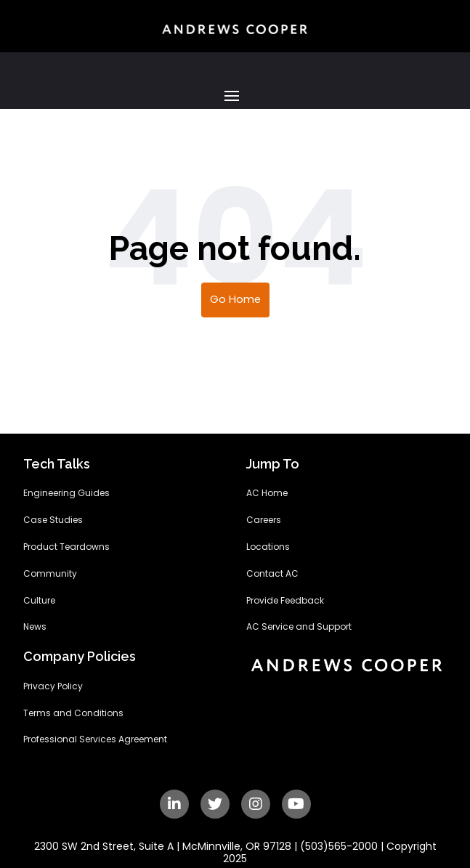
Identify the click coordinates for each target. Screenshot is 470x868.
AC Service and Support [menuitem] (299, 627)
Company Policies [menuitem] (80, 657)
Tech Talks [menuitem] (57, 465)
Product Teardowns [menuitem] (66, 547)
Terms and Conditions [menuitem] (73, 713)
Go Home (235, 299)
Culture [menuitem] (39, 601)
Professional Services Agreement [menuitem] (95, 739)
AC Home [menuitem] (267, 493)
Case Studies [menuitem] (53, 520)
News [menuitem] (35, 627)
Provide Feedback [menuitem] (285, 601)
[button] (235, 96)
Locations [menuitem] (268, 547)
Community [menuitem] (50, 574)
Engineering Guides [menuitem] (66, 493)
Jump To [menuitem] (273, 465)
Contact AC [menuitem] (272, 574)
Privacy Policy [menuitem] (53, 686)
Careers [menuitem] (264, 520)
